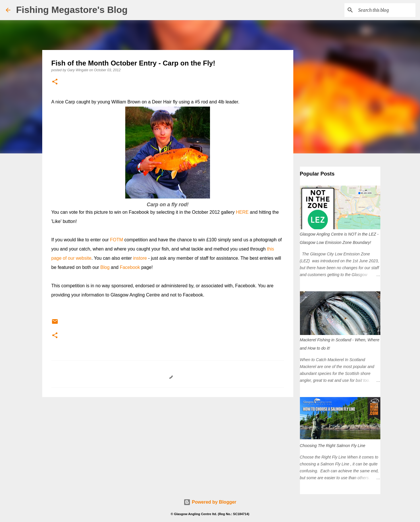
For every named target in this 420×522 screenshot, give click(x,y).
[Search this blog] (385, 10)
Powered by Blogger (210, 502)
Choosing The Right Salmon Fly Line (333, 446)
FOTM (116, 240)
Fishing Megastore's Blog (72, 10)
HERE (242, 212)
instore (140, 258)
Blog (105, 267)
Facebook (130, 267)
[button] (55, 82)
